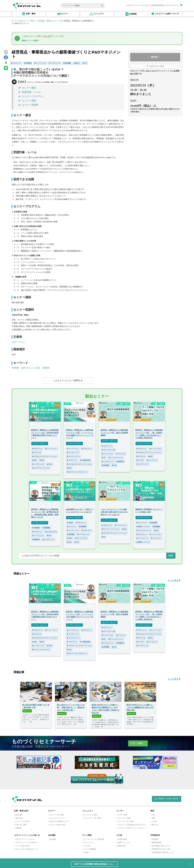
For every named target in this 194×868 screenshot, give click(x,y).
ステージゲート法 (108, 448)
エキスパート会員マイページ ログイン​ (131, 827)
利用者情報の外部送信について (163, 851)
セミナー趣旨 (27, 88)
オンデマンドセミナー (40, 442)
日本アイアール (18, 342)
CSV (85, 63)
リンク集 (87, 845)
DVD (153, 813)
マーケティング (83, 533)
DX (104, 536)
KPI (104, 456)
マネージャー (72, 459)
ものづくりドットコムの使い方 (26, 841)
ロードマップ (152, 459)
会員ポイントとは (124, 841)
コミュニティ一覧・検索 (92, 817)
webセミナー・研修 (26, 21)
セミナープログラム (31, 96)
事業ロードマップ (143, 541)
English (86, 851)
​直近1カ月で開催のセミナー (59, 820)
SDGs (70, 537)
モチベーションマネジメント (77, 471)
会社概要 (53, 838)
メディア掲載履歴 (90, 848)
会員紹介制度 (122, 838)
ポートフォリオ (81, 537)
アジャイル (37, 451)
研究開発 (28, 63)
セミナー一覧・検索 (57, 813)
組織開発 (46, 368)
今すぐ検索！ (138, 742)
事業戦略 (15, 368)
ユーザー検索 (122, 813)
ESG (34, 459)
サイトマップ (88, 841)
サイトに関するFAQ (23, 845)
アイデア (140, 459)
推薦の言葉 (122, 845)
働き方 (77, 63)
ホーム (14, 21)
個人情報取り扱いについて (161, 845)
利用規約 (155, 838)
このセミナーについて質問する (68, 381)
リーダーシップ (55, 63)
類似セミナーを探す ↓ (31, 41)
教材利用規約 (156, 841)
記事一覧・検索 (21, 823)
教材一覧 (155, 823)
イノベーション (40, 63)
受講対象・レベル (30, 92)
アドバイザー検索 (124, 817)
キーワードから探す (23, 820)
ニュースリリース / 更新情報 (94, 838)
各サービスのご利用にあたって (26, 848)
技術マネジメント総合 (31, 368)
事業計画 (120, 460)
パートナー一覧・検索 (126, 820)
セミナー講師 (27, 101)
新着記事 (19, 813)
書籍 (153, 817)
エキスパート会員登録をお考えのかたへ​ (132, 823)
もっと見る (174, 579)
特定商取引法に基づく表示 (161, 848)
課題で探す (19, 817)
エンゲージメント (74, 455)
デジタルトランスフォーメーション (45, 455)
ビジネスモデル (51, 530)
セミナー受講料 (28, 105)
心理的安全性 (85, 459)
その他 (154, 820)
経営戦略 (67, 63)
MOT (42, 459)
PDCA (50, 463)
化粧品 (70, 521)
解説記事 (27, 710)
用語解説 (19, 827)
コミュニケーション (116, 456)
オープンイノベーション (41, 467)
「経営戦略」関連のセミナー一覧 (49, 21)
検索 (171, 554)
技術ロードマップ (143, 525)
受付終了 (155, 57)
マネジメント (16, 63)
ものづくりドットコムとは (25, 838)
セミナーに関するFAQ (57, 823)
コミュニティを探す (91, 813)
